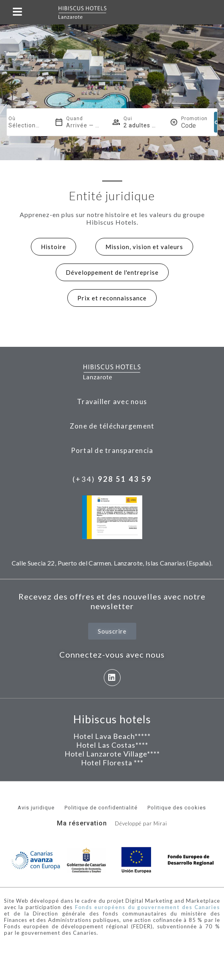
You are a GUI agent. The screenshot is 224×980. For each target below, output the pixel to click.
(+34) (112, 479)
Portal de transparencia (112, 450)
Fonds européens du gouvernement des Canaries (147, 907)
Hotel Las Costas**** (112, 745)
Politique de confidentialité (101, 808)
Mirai (160, 823)
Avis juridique (36, 808)
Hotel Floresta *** (112, 763)
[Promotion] (194, 126)
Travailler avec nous (112, 401)
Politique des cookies (177, 808)
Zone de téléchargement (112, 426)
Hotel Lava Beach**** (110, 736)
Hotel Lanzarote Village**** (112, 754)
